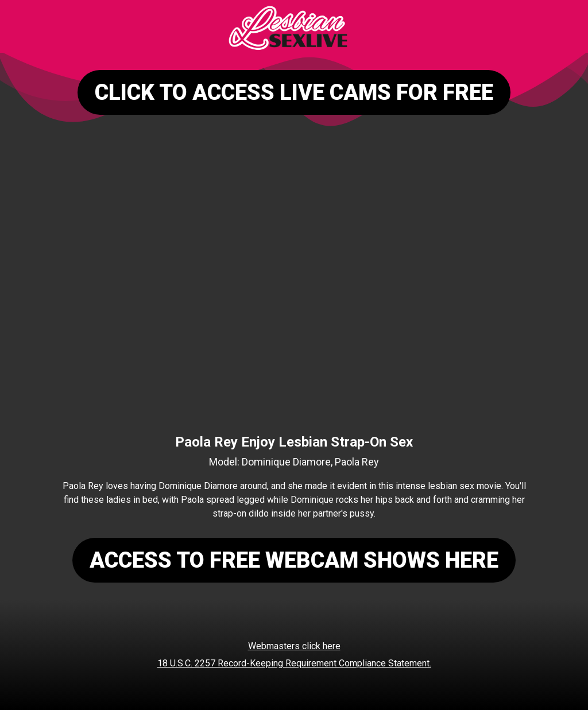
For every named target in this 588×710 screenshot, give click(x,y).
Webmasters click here (294, 646)
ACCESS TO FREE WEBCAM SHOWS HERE (294, 560)
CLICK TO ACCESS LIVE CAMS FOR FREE (294, 92)
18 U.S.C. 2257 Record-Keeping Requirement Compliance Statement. (294, 663)
